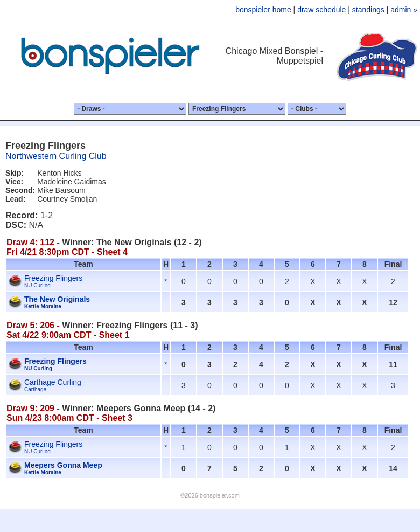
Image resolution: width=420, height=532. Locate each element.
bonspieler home (263, 10)
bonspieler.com (220, 495)
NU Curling (37, 285)
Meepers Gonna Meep (63, 465)
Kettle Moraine (43, 306)
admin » (404, 10)
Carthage (35, 389)
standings (368, 10)
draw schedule (321, 10)
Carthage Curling (53, 382)
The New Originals (57, 299)
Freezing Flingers (53, 278)
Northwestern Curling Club (56, 156)
